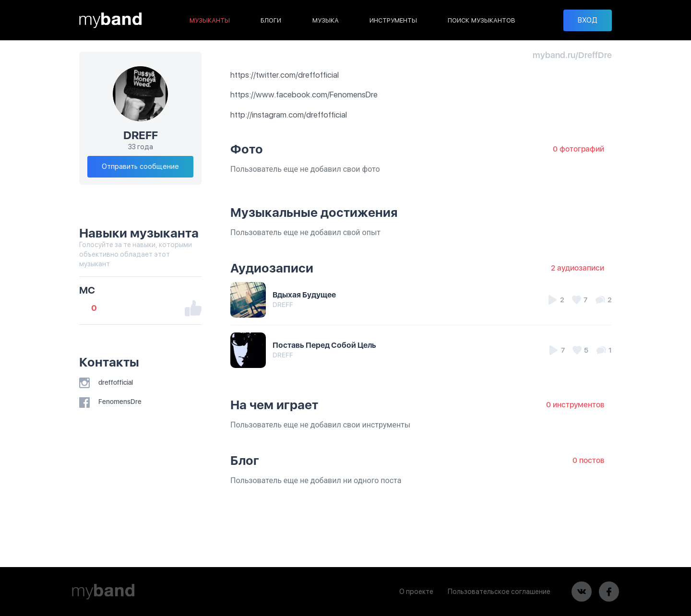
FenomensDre (110, 402)
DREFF (283, 305)
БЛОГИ (271, 20)
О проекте (416, 592)
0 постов (588, 460)
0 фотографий (578, 149)
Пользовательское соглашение (499, 592)
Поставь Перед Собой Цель (324, 345)
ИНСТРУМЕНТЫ (393, 20)
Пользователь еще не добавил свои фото (305, 169)
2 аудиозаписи (578, 268)
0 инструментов (575, 405)
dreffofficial (106, 382)
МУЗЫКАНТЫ (210, 20)
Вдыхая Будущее (304, 295)
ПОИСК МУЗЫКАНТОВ (482, 20)
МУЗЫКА (326, 20)
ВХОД (588, 20)
